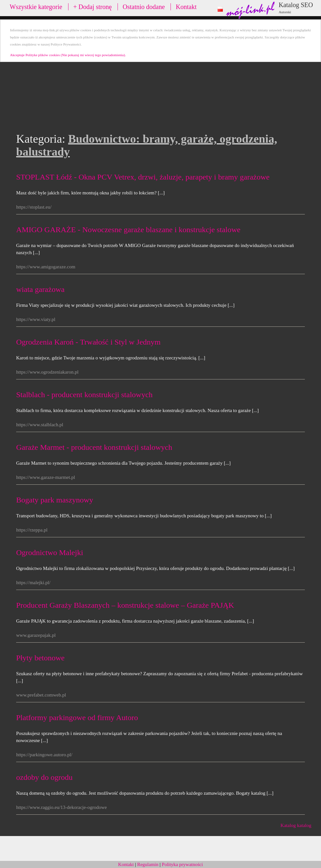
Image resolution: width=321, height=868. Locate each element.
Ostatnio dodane (144, 7)
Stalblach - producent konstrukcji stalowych (84, 395)
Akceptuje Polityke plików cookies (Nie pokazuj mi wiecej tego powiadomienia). (68, 55)
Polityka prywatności (182, 864)
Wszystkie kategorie (36, 7)
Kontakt (186, 7)
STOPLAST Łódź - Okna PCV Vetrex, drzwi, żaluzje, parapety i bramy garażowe (143, 177)
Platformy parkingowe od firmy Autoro (77, 718)
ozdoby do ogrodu (44, 777)
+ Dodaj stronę (93, 7)
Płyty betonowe (40, 658)
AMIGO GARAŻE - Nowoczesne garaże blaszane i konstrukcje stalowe (128, 230)
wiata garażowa (40, 289)
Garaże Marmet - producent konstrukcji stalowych (94, 447)
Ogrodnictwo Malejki (50, 553)
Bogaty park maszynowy (55, 500)
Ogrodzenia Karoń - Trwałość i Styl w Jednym (88, 342)
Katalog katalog (296, 825)
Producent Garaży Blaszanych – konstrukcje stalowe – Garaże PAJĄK (125, 605)
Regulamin (148, 864)
